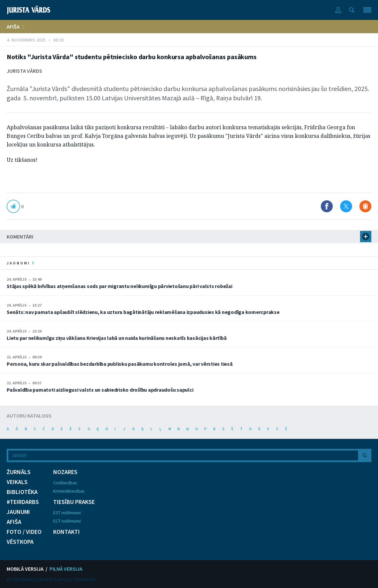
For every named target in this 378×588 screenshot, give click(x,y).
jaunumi (20, 263)
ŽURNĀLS (19, 472)
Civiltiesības (65, 483)
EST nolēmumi (67, 513)
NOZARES (65, 472)
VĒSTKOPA (20, 542)
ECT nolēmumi (67, 521)
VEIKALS (17, 482)
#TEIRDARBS (23, 502)
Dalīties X (346, 206)
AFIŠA (13, 27)
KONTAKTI (66, 532)
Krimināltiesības (69, 491)
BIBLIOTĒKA (22, 492)
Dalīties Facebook (327, 206)
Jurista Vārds (24, 71)
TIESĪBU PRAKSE (74, 502)
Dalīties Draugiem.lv (365, 206)
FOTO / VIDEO (24, 532)
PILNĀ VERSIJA (66, 569)
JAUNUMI (18, 512)
